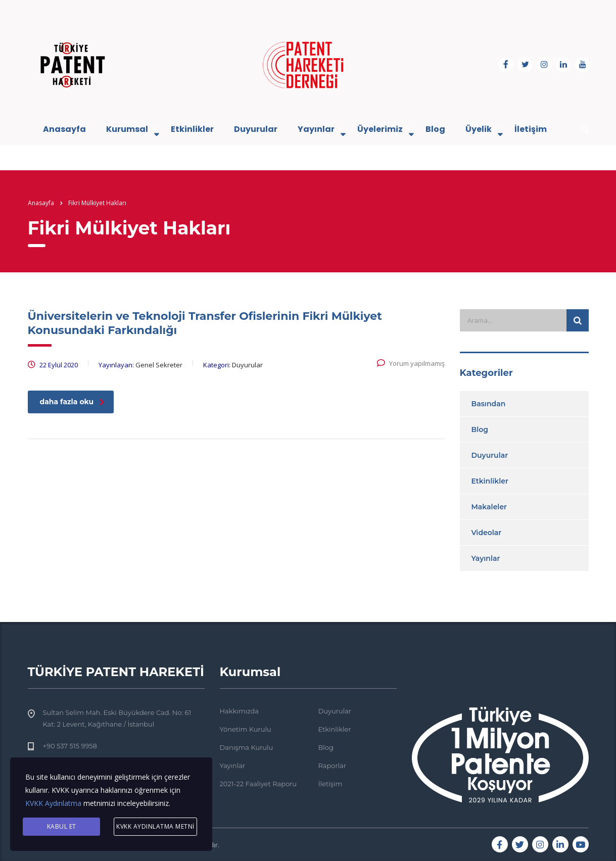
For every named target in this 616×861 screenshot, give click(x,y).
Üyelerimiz (380, 129)
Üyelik (479, 129)
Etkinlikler (192, 129)
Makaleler (489, 507)
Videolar (487, 533)
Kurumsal (127, 129)
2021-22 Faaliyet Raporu (258, 784)
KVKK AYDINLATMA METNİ (155, 826)
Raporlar (332, 766)
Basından (489, 404)
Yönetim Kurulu (246, 729)
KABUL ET (62, 826)
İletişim (531, 129)
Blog (435, 129)
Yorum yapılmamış (411, 363)
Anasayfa (64, 129)
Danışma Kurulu (247, 747)
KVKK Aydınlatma (53, 803)
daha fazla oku (73, 402)
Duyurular (256, 129)
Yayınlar (316, 129)
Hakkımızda (240, 711)
